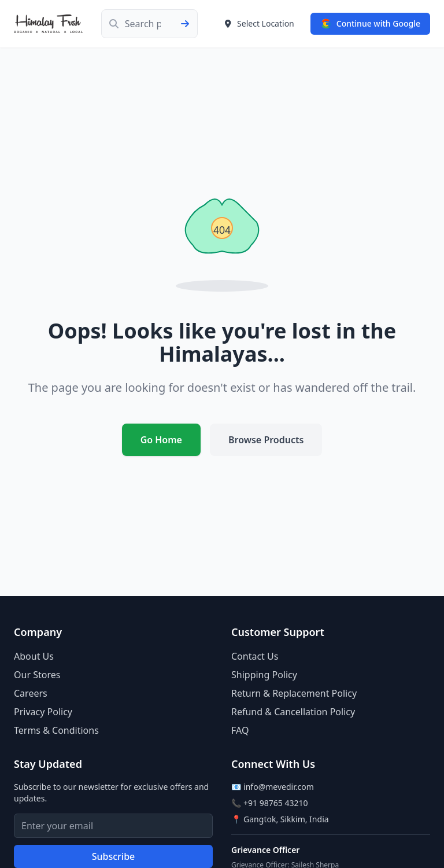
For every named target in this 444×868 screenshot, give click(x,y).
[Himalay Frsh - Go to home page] (48, 24)
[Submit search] (188, 24)
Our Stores (37, 675)
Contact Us (255, 656)
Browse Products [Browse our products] (266, 440)
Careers (31, 693)
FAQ (240, 730)
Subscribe (114, 856)
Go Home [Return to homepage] (161, 440)
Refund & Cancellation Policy (293, 712)
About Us (34, 656)
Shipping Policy (264, 675)
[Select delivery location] (259, 24)
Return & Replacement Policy (294, 693)
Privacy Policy (43, 712)
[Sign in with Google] (370, 24)
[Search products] (149, 24)
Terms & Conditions (56, 730)
